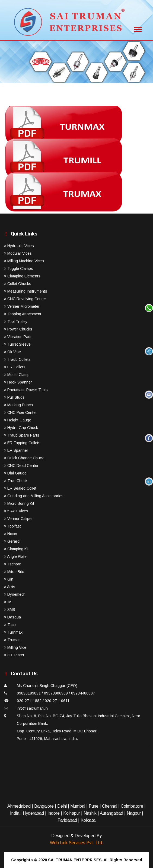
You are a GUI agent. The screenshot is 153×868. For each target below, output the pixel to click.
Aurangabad (111, 813)
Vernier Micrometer (22, 306)
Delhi (62, 806)
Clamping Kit (16, 549)
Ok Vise (12, 352)
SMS (10, 610)
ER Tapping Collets (22, 443)
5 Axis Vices (16, 511)
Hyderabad (33, 813)
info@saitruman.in (32, 708)
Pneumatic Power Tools (26, 390)
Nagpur (134, 813)
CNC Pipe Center (20, 412)
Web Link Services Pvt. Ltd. (77, 843)
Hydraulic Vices (19, 246)
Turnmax (13, 632)
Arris (10, 587)
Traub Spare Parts (22, 435)
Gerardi (12, 541)
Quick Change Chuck (24, 458)
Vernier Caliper (18, 519)
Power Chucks (18, 329)
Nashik (90, 813)
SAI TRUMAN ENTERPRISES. (75, 860)
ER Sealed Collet (20, 488)
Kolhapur (72, 813)
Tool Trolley (16, 322)
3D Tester (14, 655)
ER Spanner (16, 450)
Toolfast (12, 526)
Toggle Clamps (19, 268)
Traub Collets (17, 359)
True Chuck (16, 481)
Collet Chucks (18, 284)
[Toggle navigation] (138, 28)
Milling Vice (15, 647)
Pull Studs (14, 397)
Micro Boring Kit (19, 503)
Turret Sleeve (17, 344)
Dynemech (15, 594)
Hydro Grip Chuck (21, 428)
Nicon (11, 534)
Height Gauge (18, 420)
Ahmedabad (19, 806)
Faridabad (67, 820)
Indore (54, 813)
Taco (10, 625)
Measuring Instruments (26, 291)
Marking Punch (18, 405)
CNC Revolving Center (25, 299)
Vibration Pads (18, 337)
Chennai (110, 806)
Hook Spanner (18, 382)
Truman (12, 640)
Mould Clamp (17, 375)
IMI (8, 602)
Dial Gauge (15, 473)
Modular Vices (18, 253)
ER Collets (15, 367)
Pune (94, 806)
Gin (9, 579)
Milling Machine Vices (24, 261)
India (15, 813)
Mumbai (78, 806)
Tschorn (13, 564)
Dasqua (12, 617)
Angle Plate (15, 556)
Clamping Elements (22, 276)
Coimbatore (132, 806)
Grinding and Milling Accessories (34, 496)
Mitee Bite (14, 572)
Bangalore (44, 806)
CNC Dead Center (21, 466)
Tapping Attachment (23, 314)
